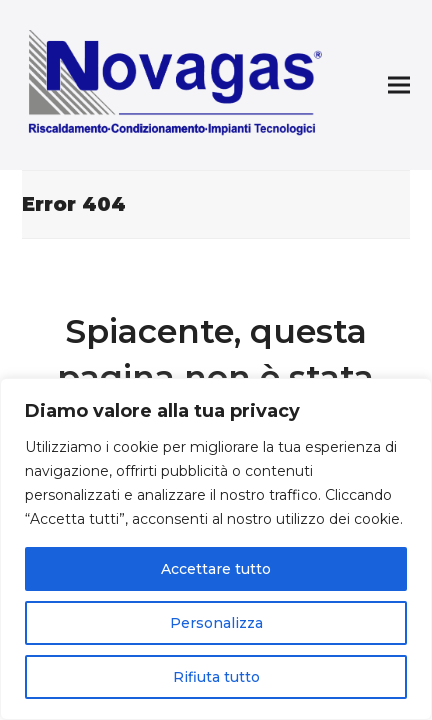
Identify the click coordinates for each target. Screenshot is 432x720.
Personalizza (216, 623)
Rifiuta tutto (216, 677)
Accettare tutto (216, 569)
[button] (399, 85)
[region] (216, 549)
